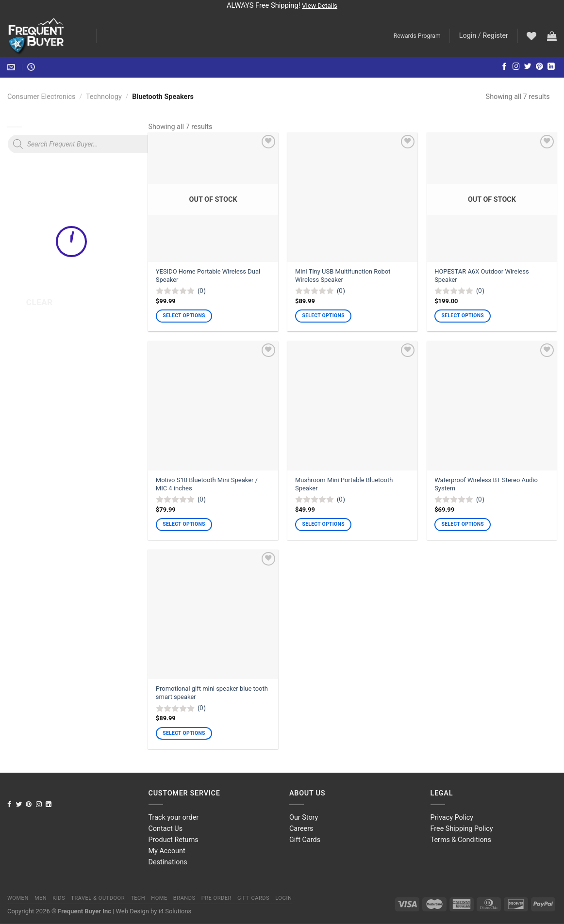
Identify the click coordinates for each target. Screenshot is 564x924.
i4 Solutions (175, 911)
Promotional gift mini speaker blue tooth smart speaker (212, 693)
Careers (301, 829)
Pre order (216, 898)
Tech (138, 898)
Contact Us (166, 829)
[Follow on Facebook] (505, 67)
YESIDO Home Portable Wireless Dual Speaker (208, 276)
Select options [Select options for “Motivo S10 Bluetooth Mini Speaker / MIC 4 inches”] (184, 524)
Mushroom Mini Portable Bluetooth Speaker (344, 484)
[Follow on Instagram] (516, 67)
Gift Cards (305, 840)
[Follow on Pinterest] (539, 67)
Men (41, 898)
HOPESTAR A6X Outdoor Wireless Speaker (481, 276)
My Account (167, 851)
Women (18, 898)
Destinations (168, 862)
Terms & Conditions (461, 840)
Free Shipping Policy (462, 829)
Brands (184, 898)
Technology (104, 97)
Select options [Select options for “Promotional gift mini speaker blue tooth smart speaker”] (184, 733)
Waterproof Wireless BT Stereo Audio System (486, 484)
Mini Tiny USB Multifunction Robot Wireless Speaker (343, 276)
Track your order (174, 818)
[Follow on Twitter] (528, 67)
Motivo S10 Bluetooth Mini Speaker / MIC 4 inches (207, 484)
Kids (59, 898)
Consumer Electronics (41, 97)
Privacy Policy (452, 818)
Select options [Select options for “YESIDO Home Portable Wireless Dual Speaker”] (184, 316)
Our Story (304, 818)
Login (283, 898)
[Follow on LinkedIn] (551, 67)
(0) (202, 291)
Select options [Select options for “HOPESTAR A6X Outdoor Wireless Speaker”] (463, 316)
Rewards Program (417, 36)
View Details (320, 6)
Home (159, 898)
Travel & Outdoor (98, 898)
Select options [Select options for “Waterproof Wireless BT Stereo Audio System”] (463, 524)
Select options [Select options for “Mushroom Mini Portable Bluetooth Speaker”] (323, 524)
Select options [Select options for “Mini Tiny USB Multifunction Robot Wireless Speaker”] (323, 316)
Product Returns (174, 840)
